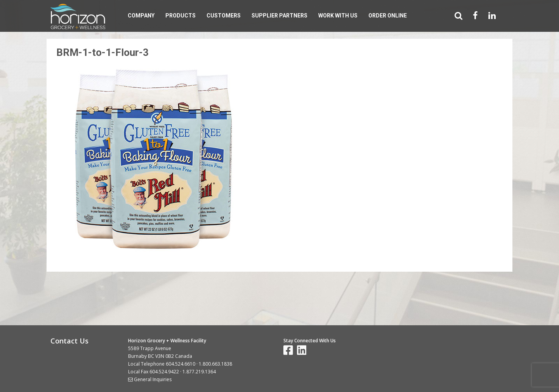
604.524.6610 (181, 364)
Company (141, 16)
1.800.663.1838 (215, 364)
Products (181, 16)
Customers (224, 16)
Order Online (388, 16)
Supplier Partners (279, 16)
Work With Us (338, 16)
